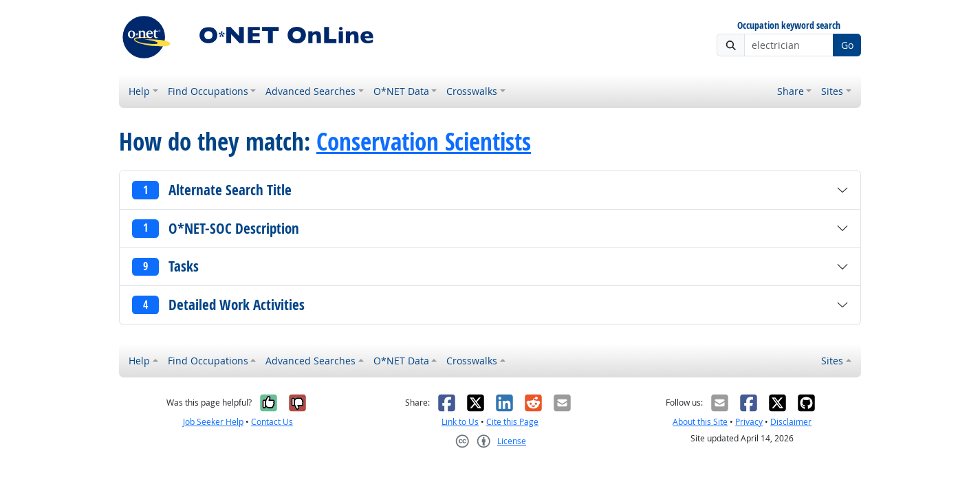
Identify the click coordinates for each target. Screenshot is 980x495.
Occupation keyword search (789, 26)
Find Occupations (208, 91)
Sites (832, 91)
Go (847, 45)
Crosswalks (472, 91)
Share (791, 91)
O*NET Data (401, 91)
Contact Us (272, 422)
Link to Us (460, 422)
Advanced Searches (311, 91)
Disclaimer (791, 422)
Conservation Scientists (424, 142)
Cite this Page (512, 422)
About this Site (700, 422)
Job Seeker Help (213, 422)
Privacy (749, 422)
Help (139, 91)
